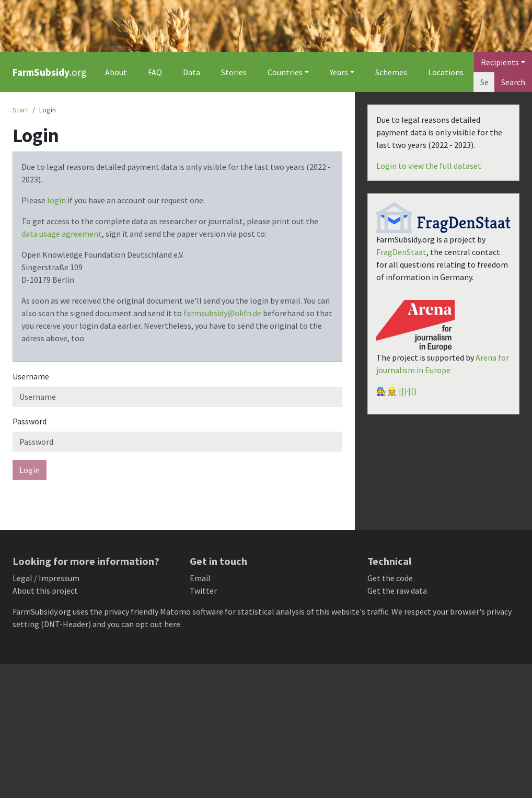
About (116, 72)
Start (20, 110)
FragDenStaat (401, 252)
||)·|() (408, 391)
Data (192, 72)
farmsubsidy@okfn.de (222, 313)
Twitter (203, 591)
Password (30, 421)
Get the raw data (397, 591)
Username (31, 376)
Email (200, 578)
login (56, 200)
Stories (234, 72)
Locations (446, 72)
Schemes (391, 72)
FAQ (155, 72)
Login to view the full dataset (429, 166)
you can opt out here (144, 624)
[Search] (484, 82)
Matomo (175, 611)
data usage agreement (62, 234)
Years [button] (339, 72)
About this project (45, 591)
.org (49, 72)
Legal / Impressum (46, 578)
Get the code (390, 578)
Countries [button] (285, 72)
